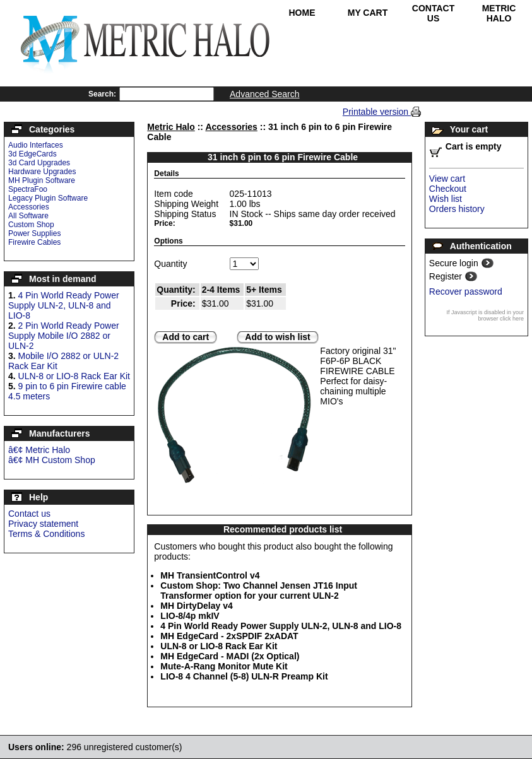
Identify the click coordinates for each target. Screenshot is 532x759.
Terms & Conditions (46, 534)
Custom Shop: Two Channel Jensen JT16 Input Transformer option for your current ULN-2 (259, 591)
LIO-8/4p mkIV (190, 616)
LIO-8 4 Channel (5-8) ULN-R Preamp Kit (244, 676)
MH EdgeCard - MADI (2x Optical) (230, 656)
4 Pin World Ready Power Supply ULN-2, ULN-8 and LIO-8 (64, 305)
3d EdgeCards (33, 154)
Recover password (466, 291)
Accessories (29, 207)
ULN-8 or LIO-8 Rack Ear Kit (74, 376)
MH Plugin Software (42, 180)
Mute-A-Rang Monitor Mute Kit (224, 666)
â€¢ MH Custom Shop (52, 460)
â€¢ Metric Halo (39, 450)
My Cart (368, 13)
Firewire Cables (34, 242)
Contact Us (433, 13)
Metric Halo (499, 13)
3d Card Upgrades (39, 163)
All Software (28, 216)
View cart (447, 179)
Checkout (448, 189)
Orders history (457, 209)
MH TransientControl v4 (210, 575)
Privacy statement (43, 524)
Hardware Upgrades (42, 172)
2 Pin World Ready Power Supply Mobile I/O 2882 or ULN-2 (64, 336)
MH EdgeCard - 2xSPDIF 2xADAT (229, 636)
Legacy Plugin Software (48, 198)
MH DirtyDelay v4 (196, 606)
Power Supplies (34, 233)
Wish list (446, 199)
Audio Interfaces (36, 145)
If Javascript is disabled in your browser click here (485, 315)
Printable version (377, 112)
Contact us (29, 514)
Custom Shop (31, 225)
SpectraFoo (28, 189)
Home (302, 13)
